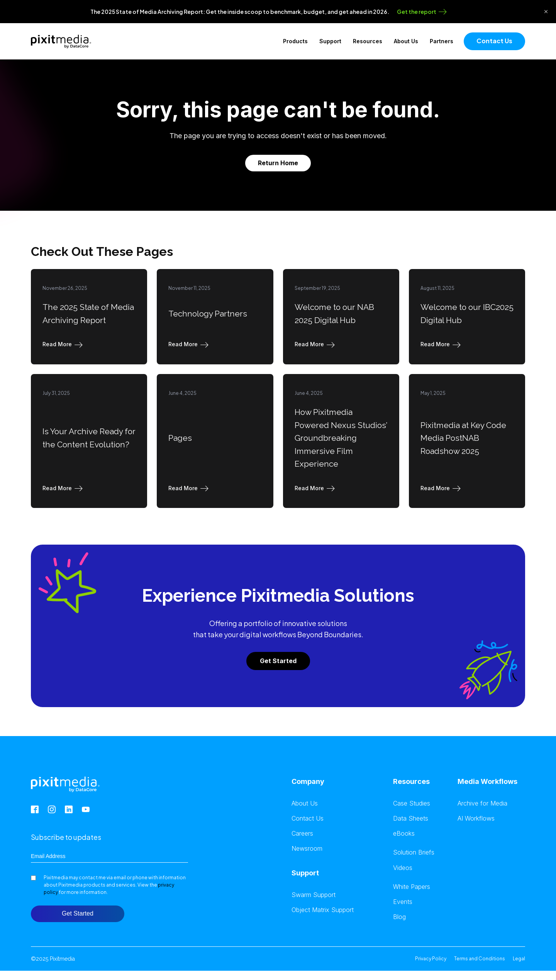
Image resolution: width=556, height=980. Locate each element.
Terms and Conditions (480, 959)
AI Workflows (476, 818)
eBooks (404, 834)
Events (403, 902)
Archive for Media (482, 803)
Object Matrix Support (323, 910)
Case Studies (412, 803)
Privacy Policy (431, 959)
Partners (442, 41)
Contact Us (494, 41)
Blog (399, 917)
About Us (406, 41)
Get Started (278, 661)
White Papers (412, 887)
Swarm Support (314, 895)
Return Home (278, 163)
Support (330, 41)
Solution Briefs (414, 852)
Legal (519, 959)
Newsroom (307, 849)
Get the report (417, 12)
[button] (64, 344)
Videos (403, 868)
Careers (302, 834)
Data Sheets (411, 818)
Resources (368, 41)
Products (295, 41)
